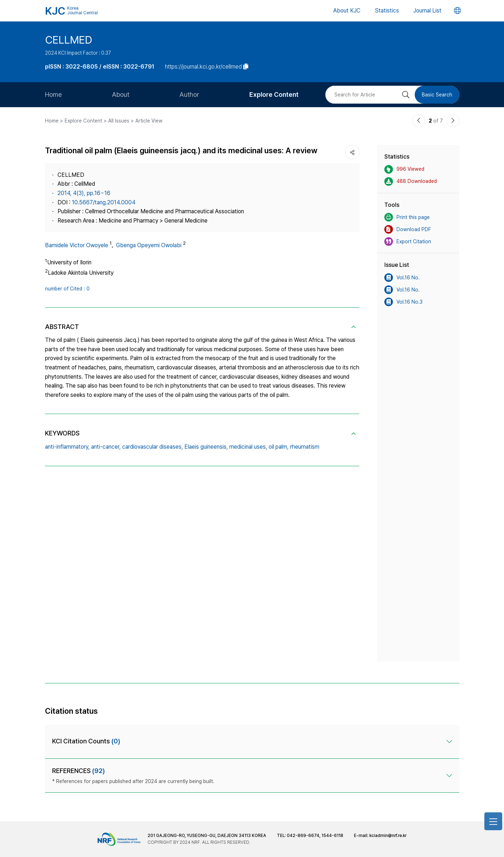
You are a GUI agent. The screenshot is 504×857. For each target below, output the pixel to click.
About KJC (347, 11)
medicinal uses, (248, 447)
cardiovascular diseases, (153, 447)
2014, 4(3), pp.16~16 (84, 193)
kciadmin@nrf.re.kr (388, 836)
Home (53, 94)
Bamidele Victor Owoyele (77, 245)
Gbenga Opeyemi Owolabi (149, 245)
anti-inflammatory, (67, 447)
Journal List (427, 11)
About (121, 94)
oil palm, (279, 447)
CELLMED (69, 40)
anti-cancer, (106, 447)
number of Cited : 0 (67, 289)
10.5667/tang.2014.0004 (104, 202)
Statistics (387, 11)
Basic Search (437, 95)
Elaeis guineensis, (206, 447)
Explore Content (274, 94)
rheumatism (305, 447)
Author (189, 94)
